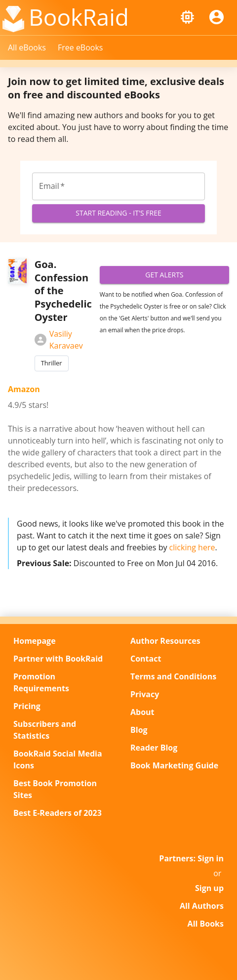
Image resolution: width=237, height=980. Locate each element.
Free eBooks (80, 47)
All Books (206, 924)
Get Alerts (164, 275)
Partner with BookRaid (58, 659)
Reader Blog (154, 748)
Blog (139, 730)
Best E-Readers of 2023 (58, 813)
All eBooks (27, 47)
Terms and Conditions (173, 676)
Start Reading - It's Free (118, 213)
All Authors (202, 906)
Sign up (209, 888)
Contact (146, 659)
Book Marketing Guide (174, 765)
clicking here (192, 547)
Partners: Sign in (191, 858)
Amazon (24, 389)
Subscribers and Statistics (45, 730)
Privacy (145, 694)
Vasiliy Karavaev (59, 340)
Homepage (35, 641)
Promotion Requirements (41, 682)
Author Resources (165, 641)
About (142, 712)
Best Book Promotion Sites (55, 789)
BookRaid (79, 17)
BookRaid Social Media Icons (58, 759)
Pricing (27, 706)
